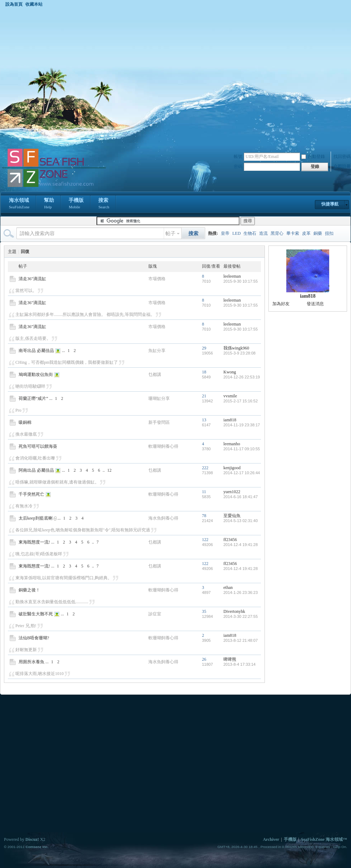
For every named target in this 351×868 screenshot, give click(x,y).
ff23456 (230, 540)
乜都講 (155, 375)
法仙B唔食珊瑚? (34, 638)
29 (204, 348)
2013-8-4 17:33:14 (239, 664)
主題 (12, 252)
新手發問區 (159, 422)
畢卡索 (293, 233)
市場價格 (157, 279)
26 (204, 659)
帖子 (170, 234)
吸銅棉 (25, 422)
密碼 (238, 167)
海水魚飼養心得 (163, 518)
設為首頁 (14, 4)
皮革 (306, 233)
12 (109, 470)
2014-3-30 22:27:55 (241, 616)
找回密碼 (342, 157)
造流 (263, 233)
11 (204, 492)
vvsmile (230, 396)
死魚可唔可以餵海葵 (38, 446)
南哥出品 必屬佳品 (36, 351)
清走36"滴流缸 (32, 279)
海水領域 (19, 204)
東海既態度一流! (34, 542)
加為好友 (281, 304)
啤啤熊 (230, 659)
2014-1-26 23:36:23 (241, 592)
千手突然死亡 (31, 494)
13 (204, 420)
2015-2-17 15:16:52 (241, 401)
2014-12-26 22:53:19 (242, 377)
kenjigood (232, 468)
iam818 (230, 420)
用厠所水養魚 (31, 662)
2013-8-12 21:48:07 (241, 640)
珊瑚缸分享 (159, 398)
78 (204, 516)
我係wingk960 (236, 348)
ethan (228, 587)
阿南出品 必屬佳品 (36, 470)
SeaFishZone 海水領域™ (324, 839)
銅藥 (318, 233)
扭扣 (329, 233)
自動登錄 (313, 157)
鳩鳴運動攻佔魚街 (36, 375)
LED (236, 233)
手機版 (76, 204)
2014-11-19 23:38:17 (242, 425)
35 (204, 611)
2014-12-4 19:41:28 (241, 545)
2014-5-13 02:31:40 (241, 521)
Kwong (230, 372)
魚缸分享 (157, 351)
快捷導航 (330, 204)
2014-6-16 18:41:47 (241, 497)
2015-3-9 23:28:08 (239, 353)
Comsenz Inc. (37, 847)
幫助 (49, 204)
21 (204, 396)
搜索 (104, 204)
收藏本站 (34, 4)
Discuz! (32, 839)
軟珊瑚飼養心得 (163, 446)
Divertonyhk (234, 611)
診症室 (155, 614)
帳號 (238, 157)
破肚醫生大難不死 (36, 614)
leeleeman (232, 276)
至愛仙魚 (232, 516)
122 (205, 540)
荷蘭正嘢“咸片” (33, 398)
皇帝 (225, 233)
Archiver (271, 839)
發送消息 (315, 304)
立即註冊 (342, 167)
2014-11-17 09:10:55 (242, 449)
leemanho (232, 444)
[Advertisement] (71, 77)
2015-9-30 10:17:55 (241, 281)
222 (205, 468)
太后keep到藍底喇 (36, 518)
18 (204, 372)
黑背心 (277, 233)
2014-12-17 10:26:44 (242, 473)
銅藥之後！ (29, 590)
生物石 (250, 233)
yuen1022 (232, 492)
